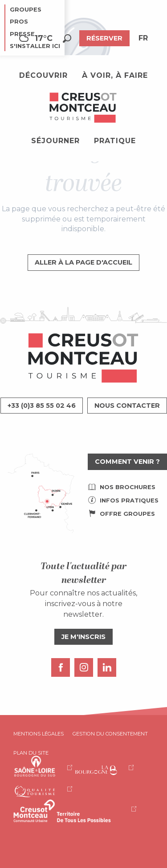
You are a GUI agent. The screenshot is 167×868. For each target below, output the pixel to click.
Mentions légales (39, 734)
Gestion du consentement (110, 734)
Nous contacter (127, 406)
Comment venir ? (127, 462)
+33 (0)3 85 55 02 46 (42, 406)
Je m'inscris (83, 637)
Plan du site (31, 753)
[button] (67, 38)
